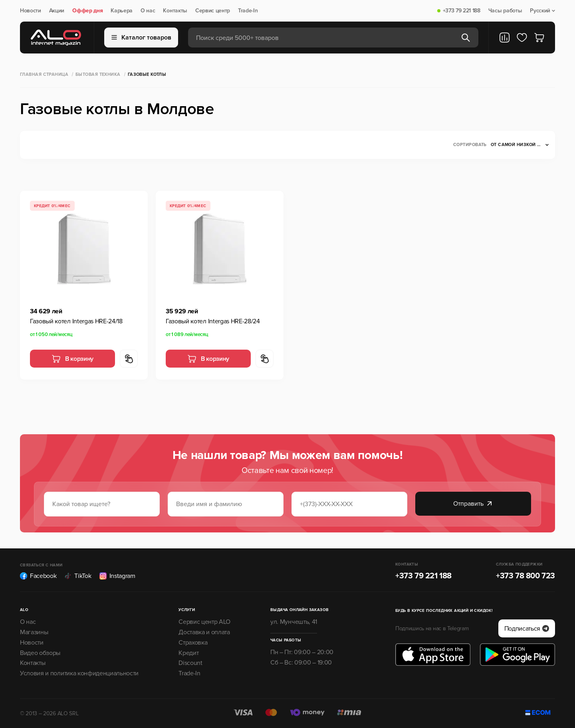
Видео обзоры (40, 653)
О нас (148, 11)
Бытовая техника (98, 74)
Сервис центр (213, 11)
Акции (57, 11)
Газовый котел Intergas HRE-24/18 (76, 321)
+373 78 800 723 (525, 576)
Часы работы (505, 11)
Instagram (117, 576)
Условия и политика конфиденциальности (79, 673)
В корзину (72, 359)
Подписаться (527, 629)
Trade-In (248, 11)
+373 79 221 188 (462, 11)
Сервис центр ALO (204, 622)
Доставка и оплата (204, 632)
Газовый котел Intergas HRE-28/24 (213, 321)
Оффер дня (87, 11)
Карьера (122, 11)
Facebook (38, 576)
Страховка (193, 643)
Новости (31, 11)
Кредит (188, 653)
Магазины (34, 632)
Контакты (175, 11)
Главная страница (44, 74)
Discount (190, 663)
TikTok (78, 576)
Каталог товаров (141, 38)
